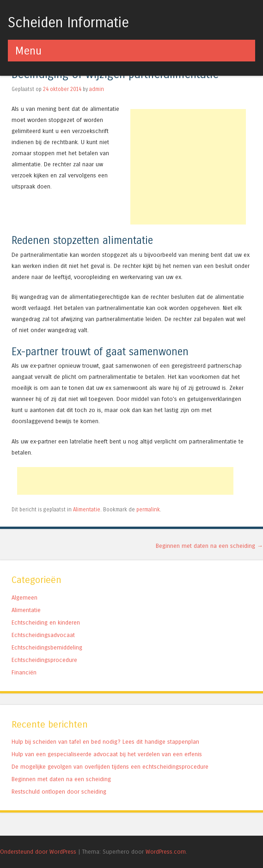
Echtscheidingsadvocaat (43, 635)
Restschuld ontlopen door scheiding (59, 792)
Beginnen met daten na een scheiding (209, 546)
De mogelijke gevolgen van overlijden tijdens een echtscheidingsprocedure (110, 767)
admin (97, 89)
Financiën (24, 672)
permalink (148, 510)
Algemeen (24, 598)
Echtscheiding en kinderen (46, 622)
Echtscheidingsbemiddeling (47, 647)
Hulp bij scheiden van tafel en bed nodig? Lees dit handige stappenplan (105, 742)
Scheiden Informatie (68, 23)
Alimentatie (87, 510)
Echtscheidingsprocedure (44, 660)
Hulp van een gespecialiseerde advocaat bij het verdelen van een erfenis (107, 754)
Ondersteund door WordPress (38, 852)
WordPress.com (166, 852)
